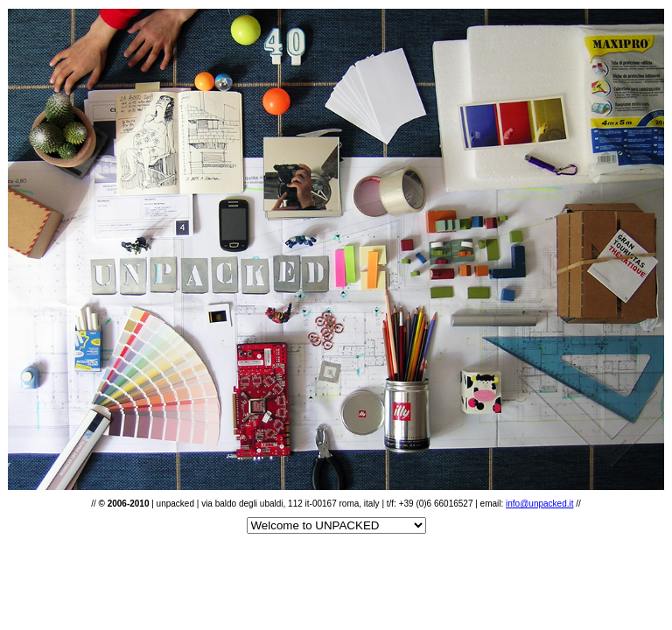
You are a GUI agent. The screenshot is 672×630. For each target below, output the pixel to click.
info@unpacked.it (539, 504)
